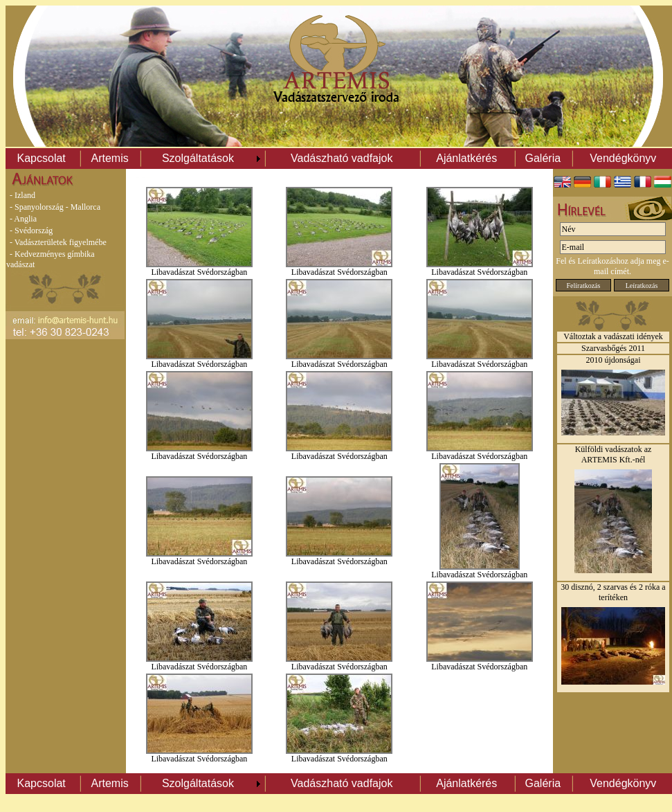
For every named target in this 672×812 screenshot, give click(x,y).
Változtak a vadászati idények (613, 336)
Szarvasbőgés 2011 (613, 348)
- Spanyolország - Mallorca (55, 207)
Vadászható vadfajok (342, 158)
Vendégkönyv (623, 158)
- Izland (22, 195)
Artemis (109, 158)
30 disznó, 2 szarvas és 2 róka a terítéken (613, 592)
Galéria (543, 158)
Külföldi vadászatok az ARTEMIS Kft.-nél (614, 454)
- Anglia (23, 219)
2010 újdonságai (614, 360)
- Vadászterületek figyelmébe (58, 242)
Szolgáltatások (198, 158)
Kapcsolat (42, 158)
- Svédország (31, 231)
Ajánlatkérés (466, 158)
